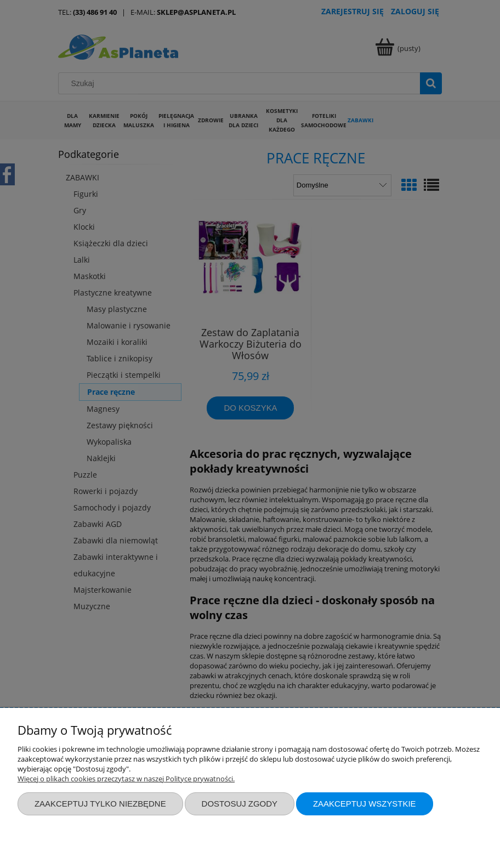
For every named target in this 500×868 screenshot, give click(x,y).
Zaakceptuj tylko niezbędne (100, 804)
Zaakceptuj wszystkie (365, 804)
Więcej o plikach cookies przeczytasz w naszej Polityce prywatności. (126, 779)
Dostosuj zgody (240, 804)
